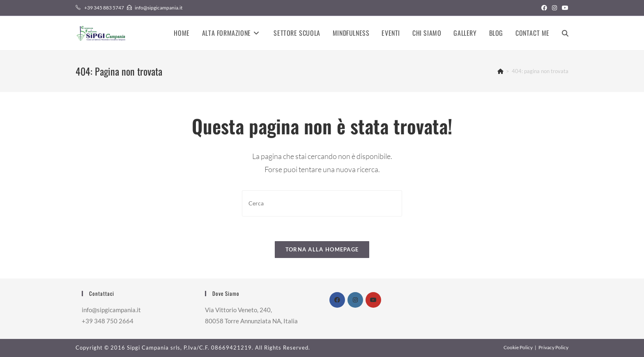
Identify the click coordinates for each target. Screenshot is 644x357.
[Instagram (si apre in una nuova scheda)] (554, 8)
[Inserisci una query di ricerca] (322, 203)
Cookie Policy (518, 347)
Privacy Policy (553, 347)
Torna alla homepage (322, 249)
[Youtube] (373, 300)
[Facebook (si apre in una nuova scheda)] (544, 8)
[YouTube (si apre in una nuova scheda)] (564, 8)
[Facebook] (337, 300)
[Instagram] (355, 300)
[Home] (500, 71)
